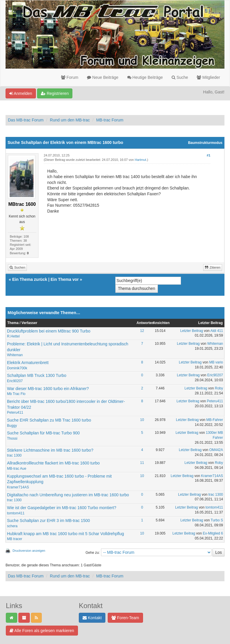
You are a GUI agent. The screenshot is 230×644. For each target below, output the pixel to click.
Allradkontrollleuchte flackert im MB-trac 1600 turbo (53, 463)
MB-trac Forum (110, 120)
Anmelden (21, 93)
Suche (180, 77)
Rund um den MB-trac (70, 120)
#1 (208, 155)
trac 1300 (14, 455)
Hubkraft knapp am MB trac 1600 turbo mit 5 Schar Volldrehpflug (66, 534)
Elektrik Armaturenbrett (28, 363)
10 (142, 420)
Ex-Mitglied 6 (213, 533)
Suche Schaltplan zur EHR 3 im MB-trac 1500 (48, 521)
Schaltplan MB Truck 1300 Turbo (37, 375)
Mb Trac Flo (16, 394)
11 (142, 463)
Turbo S (217, 520)
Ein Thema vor (65, 279)
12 (142, 331)
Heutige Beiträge (145, 77)
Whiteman (15, 355)
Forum (70, 77)
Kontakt (92, 618)
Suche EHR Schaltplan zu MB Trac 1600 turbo (49, 420)
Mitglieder (208, 77)
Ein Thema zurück (30, 279)
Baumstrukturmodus (205, 143)
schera (12, 526)
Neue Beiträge (103, 77)
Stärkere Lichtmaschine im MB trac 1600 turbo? (50, 450)
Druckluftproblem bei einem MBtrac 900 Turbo (49, 331)
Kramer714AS (18, 487)
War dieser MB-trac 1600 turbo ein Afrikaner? (48, 389)
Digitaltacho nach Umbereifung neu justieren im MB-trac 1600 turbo (68, 495)
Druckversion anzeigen (29, 551)
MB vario (216, 362)
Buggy (12, 426)
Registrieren (55, 93)
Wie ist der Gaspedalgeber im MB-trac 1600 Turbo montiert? (62, 508)
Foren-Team (125, 618)
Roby (219, 388)
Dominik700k (17, 368)
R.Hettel (13, 336)
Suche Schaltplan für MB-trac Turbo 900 (43, 433)
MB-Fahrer (215, 420)
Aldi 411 (217, 331)
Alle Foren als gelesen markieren (42, 631)
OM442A (216, 450)
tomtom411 (16, 513)
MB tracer (15, 539)
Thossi (12, 438)
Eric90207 (15, 381)
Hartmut (141, 160)
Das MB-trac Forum (26, 120)
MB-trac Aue (17, 469)
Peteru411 (15, 412)
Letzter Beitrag (191, 331)
